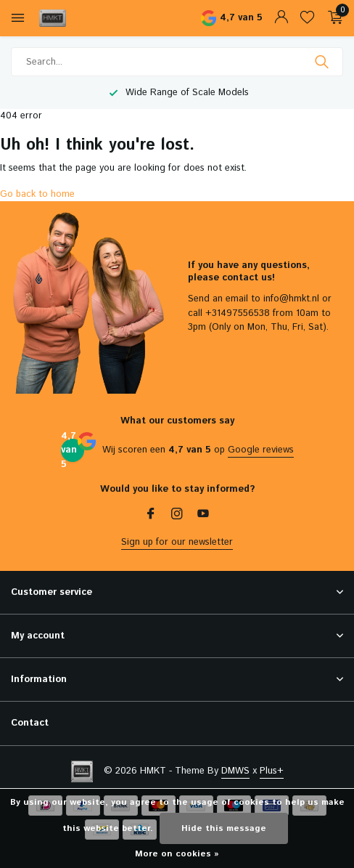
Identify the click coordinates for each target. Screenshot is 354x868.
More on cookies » (177, 854)
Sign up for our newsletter (177, 542)
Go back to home (37, 194)
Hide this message (224, 828)
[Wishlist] (307, 19)
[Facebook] (151, 516)
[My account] (281, 19)
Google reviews (261, 450)
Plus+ (272, 771)
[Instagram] (177, 516)
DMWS (235, 771)
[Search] (177, 62)
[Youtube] (203, 516)
